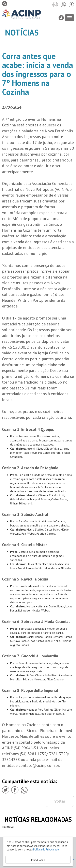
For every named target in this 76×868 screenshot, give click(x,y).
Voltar (60, 801)
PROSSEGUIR (38, 860)
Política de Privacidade (46, 850)
